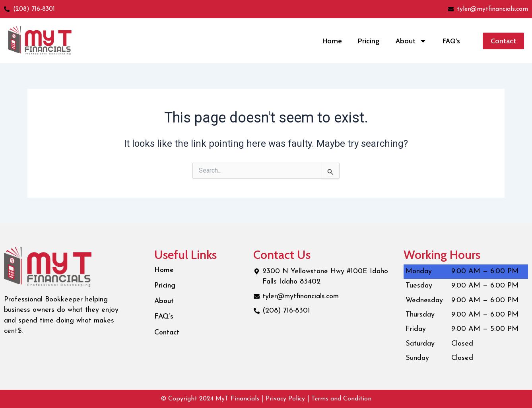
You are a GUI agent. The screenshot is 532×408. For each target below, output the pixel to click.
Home (332, 41)
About (411, 41)
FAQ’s (451, 41)
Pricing (369, 41)
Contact (167, 334)
